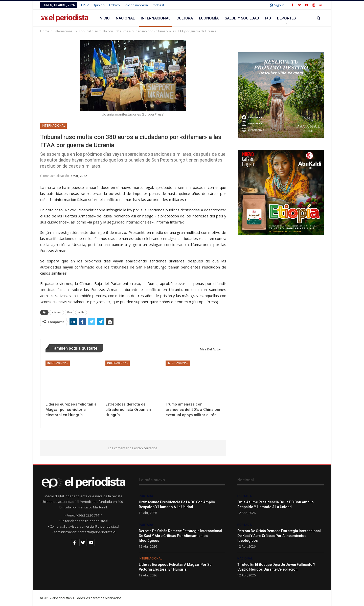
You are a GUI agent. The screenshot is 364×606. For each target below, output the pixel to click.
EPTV (85, 5)
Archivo (114, 5)
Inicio (104, 18)
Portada (146, 496)
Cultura (185, 18)
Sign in (277, 5)
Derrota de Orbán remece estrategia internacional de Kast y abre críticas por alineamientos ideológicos (180, 536)
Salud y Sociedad (242, 18)
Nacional (125, 18)
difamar (57, 312)
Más (281, 18)
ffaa (70, 312)
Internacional (156, 18)
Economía (209, 18)
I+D (268, 18)
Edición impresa (136, 5)
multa (81, 312)
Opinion (99, 5)
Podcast (158, 5)
